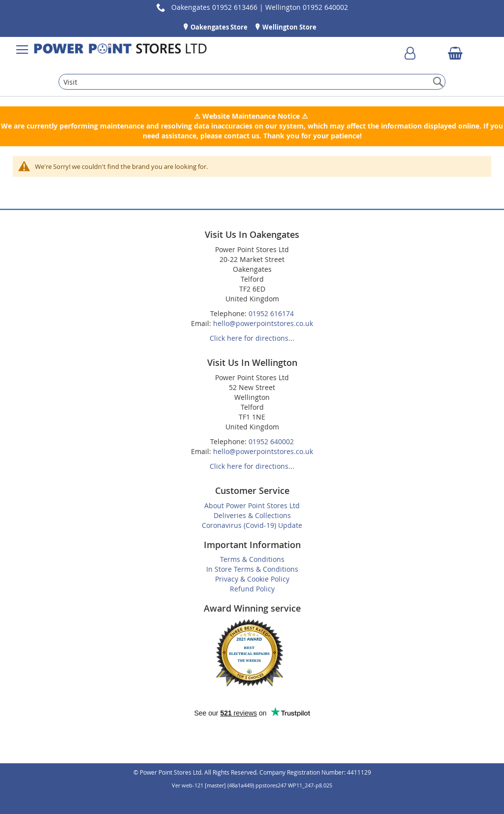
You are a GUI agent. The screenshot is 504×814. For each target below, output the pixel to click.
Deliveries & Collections (252, 515)
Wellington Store (289, 27)
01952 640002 (271, 441)
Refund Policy (252, 589)
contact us (242, 136)
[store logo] (120, 50)
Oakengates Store (218, 27)
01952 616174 (271, 313)
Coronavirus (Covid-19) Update (252, 525)
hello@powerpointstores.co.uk (263, 323)
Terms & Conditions (252, 559)
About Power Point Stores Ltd (252, 505)
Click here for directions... (252, 338)
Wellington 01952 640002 (307, 7)
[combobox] (252, 82)
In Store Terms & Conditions (252, 569)
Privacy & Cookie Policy (252, 579)
